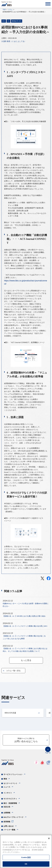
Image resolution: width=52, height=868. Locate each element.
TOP (4, 10)
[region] (26, 851)
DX (8, 21)
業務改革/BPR (17, 21)
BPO (4, 21)
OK (26, 864)
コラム (10, 10)
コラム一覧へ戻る (13, 671)
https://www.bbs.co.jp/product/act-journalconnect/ (26, 282)
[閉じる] (49, 838)
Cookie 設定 (26, 857)
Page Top (48, 753)
